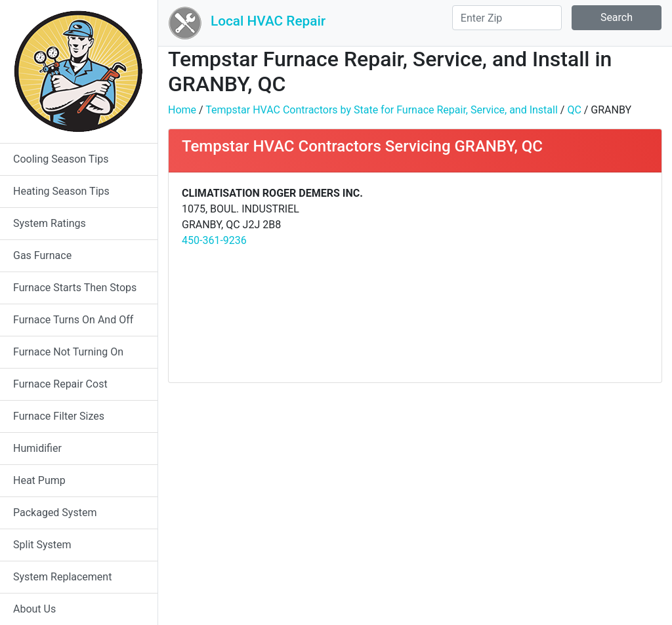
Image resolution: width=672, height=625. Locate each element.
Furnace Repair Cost (60, 384)
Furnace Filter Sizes (59, 416)
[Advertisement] (536, 277)
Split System (42, 545)
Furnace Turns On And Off (73, 320)
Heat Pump (39, 480)
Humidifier (37, 448)
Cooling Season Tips (61, 159)
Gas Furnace (42, 255)
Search (617, 17)
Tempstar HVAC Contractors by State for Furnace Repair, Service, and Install (382, 110)
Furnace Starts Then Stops (75, 288)
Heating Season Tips (61, 191)
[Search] (507, 18)
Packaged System (55, 513)
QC (574, 110)
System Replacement (62, 577)
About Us (34, 609)
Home (182, 110)
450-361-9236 (214, 240)
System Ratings (50, 223)
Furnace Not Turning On (68, 352)
